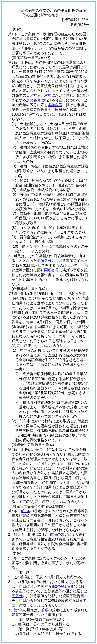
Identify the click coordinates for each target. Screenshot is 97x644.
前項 (54, 534)
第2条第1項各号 (64, 586)
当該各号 (55, 105)
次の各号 (33, 100)
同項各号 (51, 270)
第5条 (18, 610)
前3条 (26, 511)
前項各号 (44, 261)
